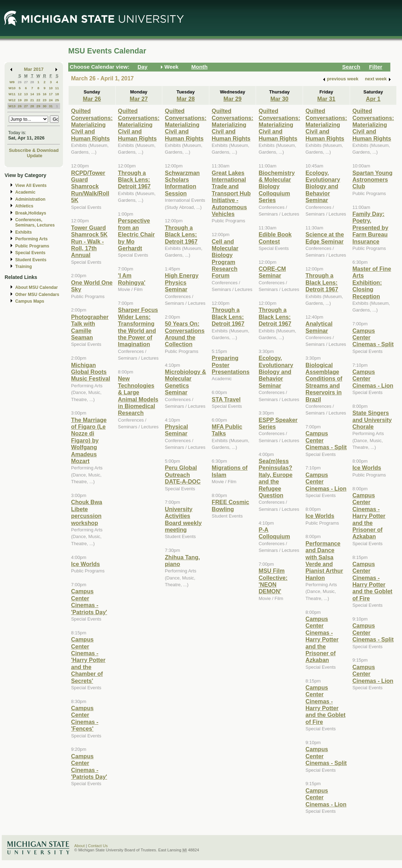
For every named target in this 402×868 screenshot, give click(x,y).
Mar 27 (139, 99)
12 (20, 94)
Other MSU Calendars (37, 295)
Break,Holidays (31, 213)
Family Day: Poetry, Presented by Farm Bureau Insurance (370, 228)
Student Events (31, 260)
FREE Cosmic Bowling (231, 505)
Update (35, 156)
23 (45, 100)
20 (26, 100)
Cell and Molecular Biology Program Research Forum (225, 259)
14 (32, 94)
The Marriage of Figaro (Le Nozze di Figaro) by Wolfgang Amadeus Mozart (89, 440)
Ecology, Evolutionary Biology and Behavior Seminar (276, 372)
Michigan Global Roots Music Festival (91, 372)
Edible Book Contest (275, 238)
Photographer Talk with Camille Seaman (90, 327)
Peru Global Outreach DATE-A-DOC (183, 475)
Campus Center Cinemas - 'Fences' (85, 718)
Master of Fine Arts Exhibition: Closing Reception (372, 282)
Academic (25, 192)
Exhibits (24, 232)
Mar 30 (279, 99)
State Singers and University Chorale (372, 420)
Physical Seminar (176, 430)
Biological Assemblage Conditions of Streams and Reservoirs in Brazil (324, 382)
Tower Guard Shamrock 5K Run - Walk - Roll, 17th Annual (89, 241)
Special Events (30, 253)
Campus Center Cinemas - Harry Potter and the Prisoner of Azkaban (322, 639)
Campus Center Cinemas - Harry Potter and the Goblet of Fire (325, 705)
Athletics (24, 206)
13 (26, 94)
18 (57, 94)
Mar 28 (185, 99)
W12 (12, 100)
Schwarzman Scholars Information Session (182, 183)
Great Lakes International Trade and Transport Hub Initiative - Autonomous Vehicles (231, 193)
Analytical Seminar (319, 327)
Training (24, 267)
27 (26, 82)
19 (20, 100)
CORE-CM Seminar (272, 272)
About (80, 846)
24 (51, 100)
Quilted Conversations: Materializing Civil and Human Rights (92, 125)
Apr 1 (373, 99)
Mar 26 (92, 99)
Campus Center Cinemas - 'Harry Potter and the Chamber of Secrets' (88, 660)
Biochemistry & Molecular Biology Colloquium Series (276, 187)
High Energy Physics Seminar (182, 282)
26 (20, 82)
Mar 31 (326, 99)
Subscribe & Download (34, 150)
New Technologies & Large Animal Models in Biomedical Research (138, 396)
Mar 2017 (34, 69)
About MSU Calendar (36, 287)
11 (57, 88)
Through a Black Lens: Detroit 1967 (135, 180)
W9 (12, 82)
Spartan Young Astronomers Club (372, 180)
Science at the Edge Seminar (325, 238)
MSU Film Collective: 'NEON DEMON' (273, 581)
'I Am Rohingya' (132, 279)
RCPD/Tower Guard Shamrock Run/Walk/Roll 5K (90, 187)
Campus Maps (30, 301)
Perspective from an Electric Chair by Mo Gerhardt (136, 234)
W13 (12, 106)
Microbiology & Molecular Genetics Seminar (185, 382)
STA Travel (226, 399)
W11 (12, 94)
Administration (30, 199)
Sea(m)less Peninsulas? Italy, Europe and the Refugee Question (275, 478)
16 (45, 94)
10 (51, 88)
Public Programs (32, 246)
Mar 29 (232, 99)
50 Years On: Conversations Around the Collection (185, 334)
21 (32, 100)
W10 (12, 88)
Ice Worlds (85, 564)
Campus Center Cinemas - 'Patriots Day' (89, 601)
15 (38, 94)
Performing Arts (31, 239)
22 (38, 100)
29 (38, 106)
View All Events (31, 185)
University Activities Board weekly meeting (183, 519)
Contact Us (98, 846)
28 (32, 82)
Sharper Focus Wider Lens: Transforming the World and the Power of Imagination (138, 327)
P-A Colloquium (274, 533)
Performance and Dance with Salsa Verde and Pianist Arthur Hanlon (324, 561)
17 (51, 94)
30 (45, 106)
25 (57, 100)
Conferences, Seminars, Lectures (35, 222)
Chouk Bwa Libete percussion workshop (87, 512)
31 (51, 106)
